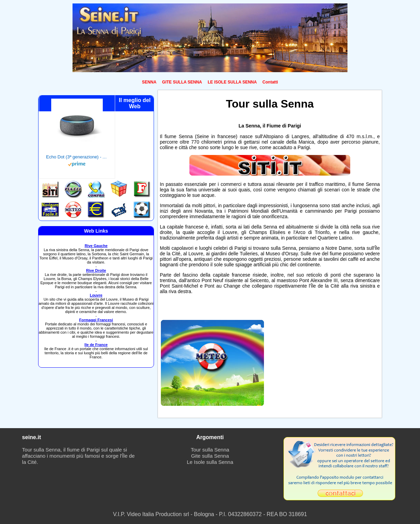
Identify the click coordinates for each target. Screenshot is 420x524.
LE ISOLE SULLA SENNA (232, 82)
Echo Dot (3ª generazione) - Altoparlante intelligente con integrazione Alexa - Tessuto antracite (77, 157)
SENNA (149, 82)
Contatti (270, 82)
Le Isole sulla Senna (210, 462)
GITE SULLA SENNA (182, 82)
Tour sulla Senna (210, 450)
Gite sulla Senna (210, 456)
